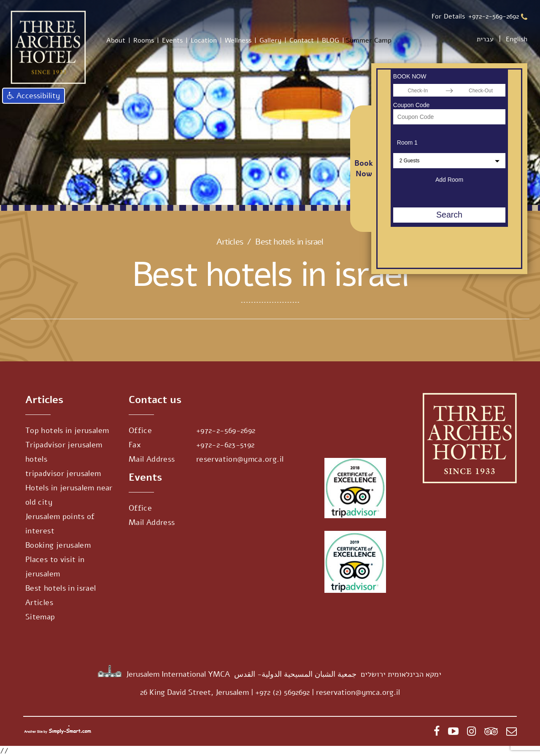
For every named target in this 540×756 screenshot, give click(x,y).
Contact (302, 40)
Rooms (144, 40)
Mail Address (152, 459)
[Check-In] (418, 90)
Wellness (238, 40)
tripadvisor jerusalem (63, 474)
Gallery (270, 40)
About (116, 40)
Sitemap (40, 617)
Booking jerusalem (58, 545)
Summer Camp (369, 40)
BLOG (331, 40)
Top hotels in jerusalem (67, 430)
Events (172, 40)
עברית (485, 39)
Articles (230, 242)
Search (449, 215)
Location (204, 40)
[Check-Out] (481, 90)
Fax (135, 445)
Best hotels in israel (61, 588)
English (517, 39)
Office (140, 430)
